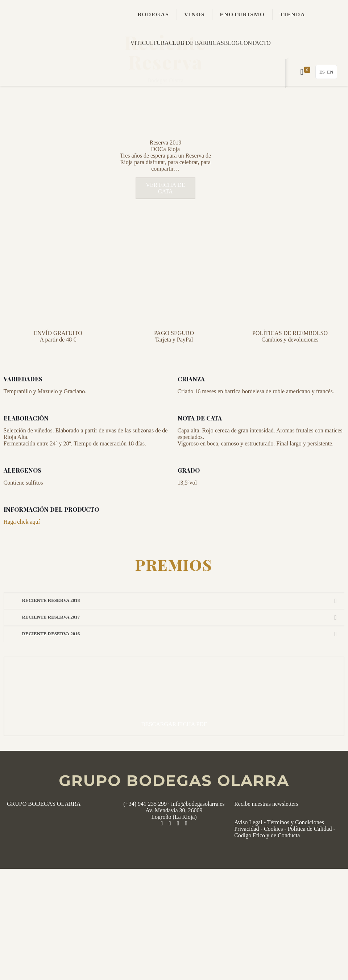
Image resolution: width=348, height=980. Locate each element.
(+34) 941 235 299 (145, 824)
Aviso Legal (248, 843)
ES (322, 72)
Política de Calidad (310, 849)
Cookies (273, 849)
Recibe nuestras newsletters (266, 824)
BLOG (232, 43)
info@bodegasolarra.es (198, 824)
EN (330, 72)
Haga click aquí (22, 542)
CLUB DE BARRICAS (196, 43)
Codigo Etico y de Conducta (267, 856)
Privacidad (246, 849)
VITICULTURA (150, 43)
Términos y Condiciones (296, 843)
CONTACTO (255, 43)
